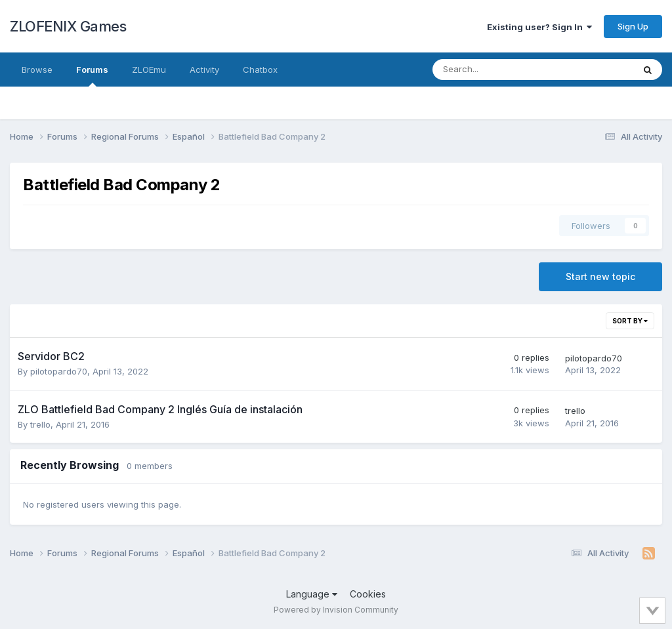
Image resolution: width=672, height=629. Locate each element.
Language (312, 594)
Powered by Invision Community (336, 610)
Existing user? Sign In (539, 27)
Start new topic (600, 276)
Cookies (368, 594)
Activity (204, 70)
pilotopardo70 (59, 371)
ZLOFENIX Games (68, 26)
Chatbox (260, 70)
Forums (92, 75)
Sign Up (633, 26)
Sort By (630, 321)
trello (40, 424)
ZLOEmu (149, 70)
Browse (37, 70)
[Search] (498, 70)
